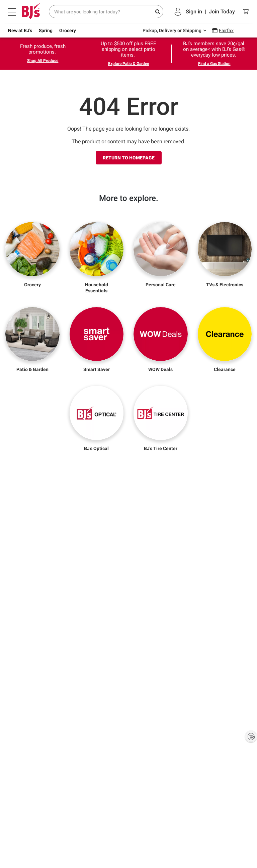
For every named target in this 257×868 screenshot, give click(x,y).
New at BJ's (20, 30)
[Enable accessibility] (251, 736)
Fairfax (226, 30)
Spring (46, 30)
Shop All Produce (43, 61)
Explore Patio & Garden (129, 64)
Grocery (68, 30)
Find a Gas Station (214, 64)
